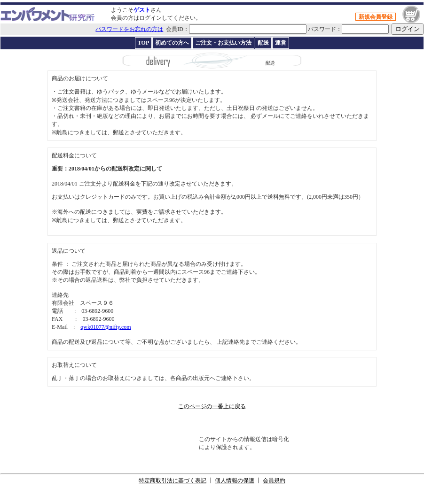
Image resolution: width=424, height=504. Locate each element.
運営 (281, 43)
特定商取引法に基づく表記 (173, 481)
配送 (263, 43)
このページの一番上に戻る (212, 406)
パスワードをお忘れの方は (129, 29)
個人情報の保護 (235, 481)
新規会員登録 (376, 17)
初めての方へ (172, 43)
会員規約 (274, 481)
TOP (143, 43)
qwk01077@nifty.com (106, 327)
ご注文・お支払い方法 (223, 43)
